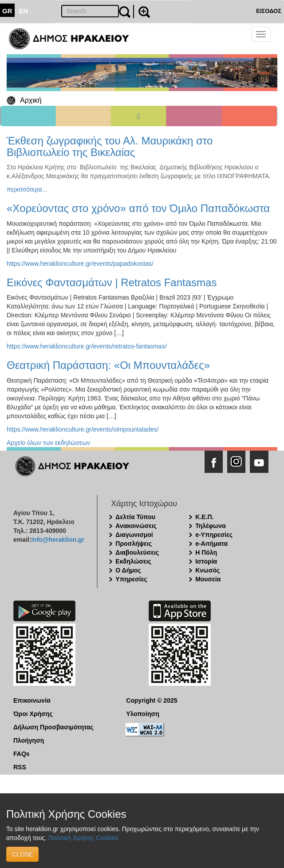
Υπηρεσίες (131, 579)
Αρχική (31, 100)
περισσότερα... (27, 189)
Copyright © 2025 (152, 700)
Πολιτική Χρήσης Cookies (83, 838)
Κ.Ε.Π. (204, 517)
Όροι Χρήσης (33, 714)
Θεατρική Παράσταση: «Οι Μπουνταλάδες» (108, 365)
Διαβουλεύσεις (137, 552)
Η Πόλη (206, 552)
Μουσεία (208, 579)
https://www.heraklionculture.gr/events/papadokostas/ (80, 264)
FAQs (22, 754)
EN (24, 11)
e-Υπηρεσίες (214, 535)
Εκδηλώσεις (133, 561)
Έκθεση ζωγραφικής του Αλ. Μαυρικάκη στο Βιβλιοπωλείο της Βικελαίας (110, 146)
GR (7, 11)
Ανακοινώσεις (136, 526)
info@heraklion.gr (57, 540)
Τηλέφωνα (210, 526)
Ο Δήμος (128, 570)
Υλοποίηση (143, 714)
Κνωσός (207, 570)
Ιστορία (206, 561)
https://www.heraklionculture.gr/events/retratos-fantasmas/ (87, 346)
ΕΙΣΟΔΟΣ (269, 11)
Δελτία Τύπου (135, 517)
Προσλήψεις (134, 544)
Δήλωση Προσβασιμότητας (53, 727)
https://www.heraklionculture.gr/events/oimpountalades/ (83, 429)
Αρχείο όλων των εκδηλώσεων (48, 443)
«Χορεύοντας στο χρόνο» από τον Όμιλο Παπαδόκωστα (138, 208)
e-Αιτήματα (211, 544)
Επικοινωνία (32, 700)
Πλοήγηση (29, 740)
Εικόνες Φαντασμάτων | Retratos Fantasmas (112, 282)
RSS (20, 767)
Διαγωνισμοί (134, 535)
